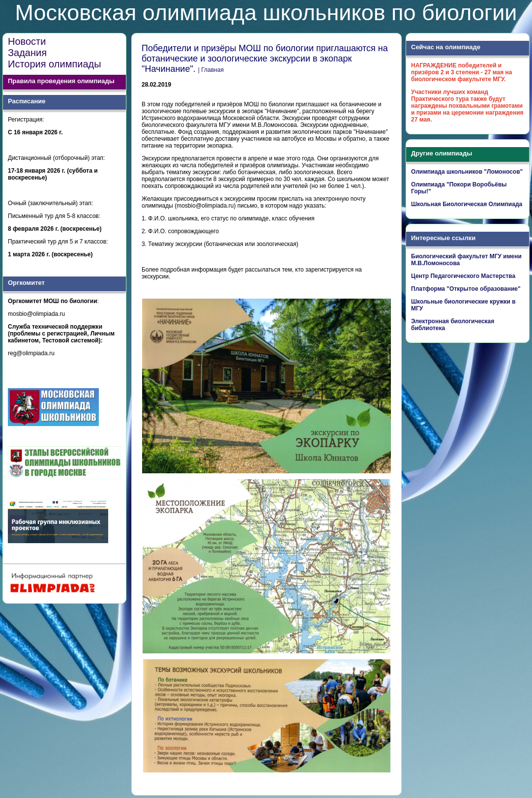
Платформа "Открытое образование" (466, 289)
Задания (27, 53)
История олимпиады (55, 64)
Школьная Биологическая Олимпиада (467, 204)
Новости (27, 41)
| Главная (211, 70)
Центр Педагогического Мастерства (463, 276)
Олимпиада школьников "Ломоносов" (467, 172)
